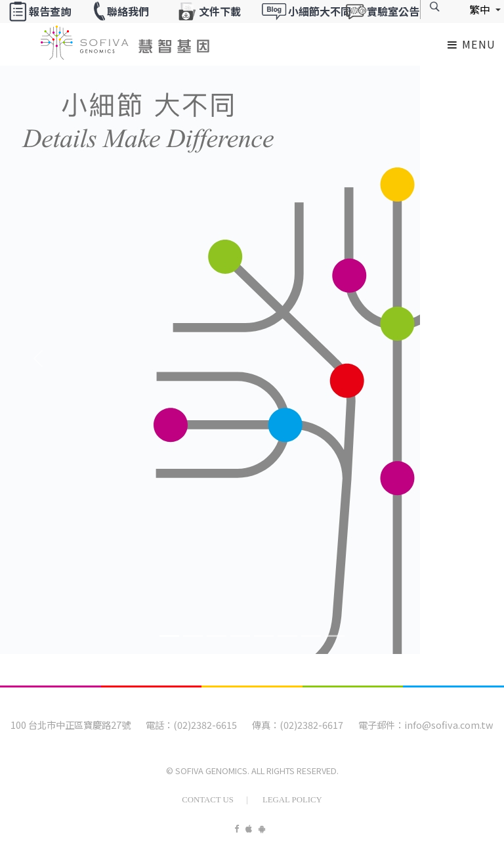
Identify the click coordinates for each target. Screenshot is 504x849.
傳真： (266, 725)
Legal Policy (292, 800)
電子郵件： (381, 725)
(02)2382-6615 (205, 725)
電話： (159, 725)
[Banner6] (311, 636)
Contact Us (208, 800)
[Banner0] (169, 636)
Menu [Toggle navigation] (472, 44)
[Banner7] (335, 636)
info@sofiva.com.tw (449, 725)
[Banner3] (240, 636)
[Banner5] (287, 636)
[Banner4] (264, 636)
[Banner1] (193, 636)
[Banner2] (217, 636)
